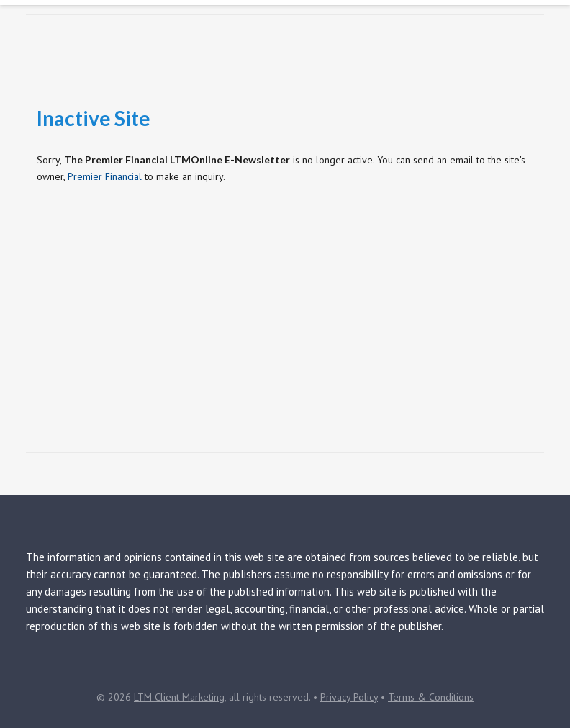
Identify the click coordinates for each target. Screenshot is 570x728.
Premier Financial (105, 176)
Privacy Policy (349, 697)
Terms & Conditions (431, 697)
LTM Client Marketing (179, 697)
